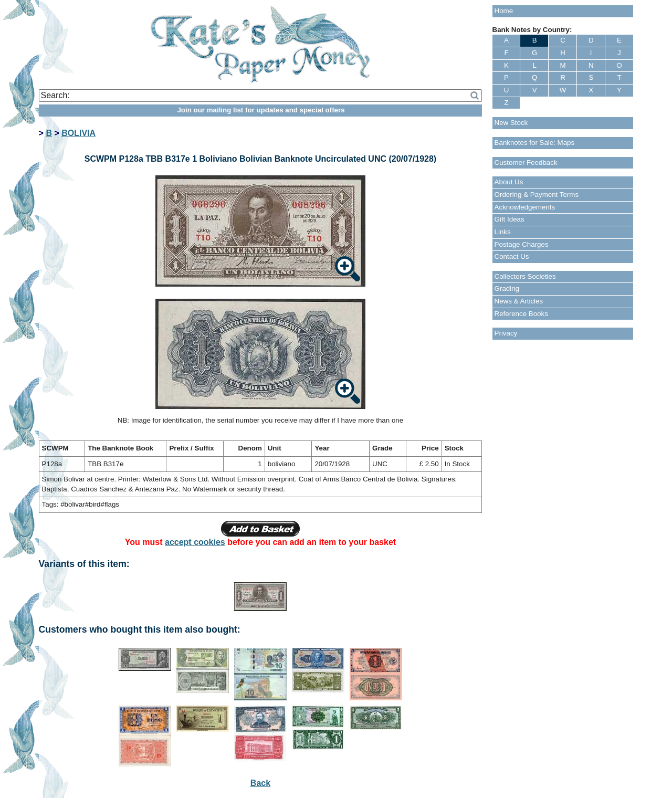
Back (260, 783)
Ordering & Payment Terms (537, 195)
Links (503, 232)
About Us (509, 182)
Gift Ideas (510, 219)
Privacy (506, 333)
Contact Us (512, 256)
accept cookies (195, 542)
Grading (507, 288)
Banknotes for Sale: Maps (535, 143)
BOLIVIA (78, 133)
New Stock (511, 123)
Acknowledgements (525, 207)
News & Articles (519, 301)
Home (504, 11)
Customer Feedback (526, 162)
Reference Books (521, 314)
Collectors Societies (525, 276)
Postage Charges (522, 244)
